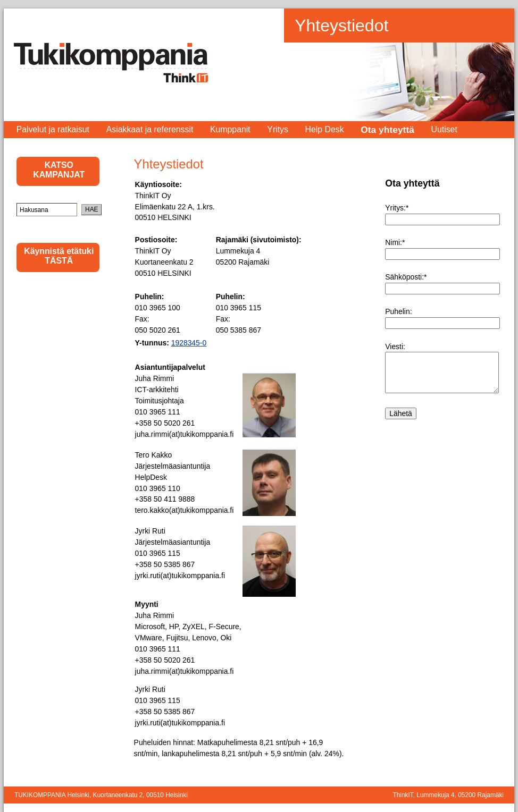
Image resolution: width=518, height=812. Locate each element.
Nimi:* (395, 242)
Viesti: (395, 346)
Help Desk (325, 129)
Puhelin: (398, 311)
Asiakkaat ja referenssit (150, 129)
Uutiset (444, 129)
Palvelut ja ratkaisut (53, 129)
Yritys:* (397, 208)
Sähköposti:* (406, 277)
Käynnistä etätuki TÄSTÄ (59, 256)
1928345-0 (189, 343)
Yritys (278, 129)
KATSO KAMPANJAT (59, 170)
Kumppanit (230, 129)
